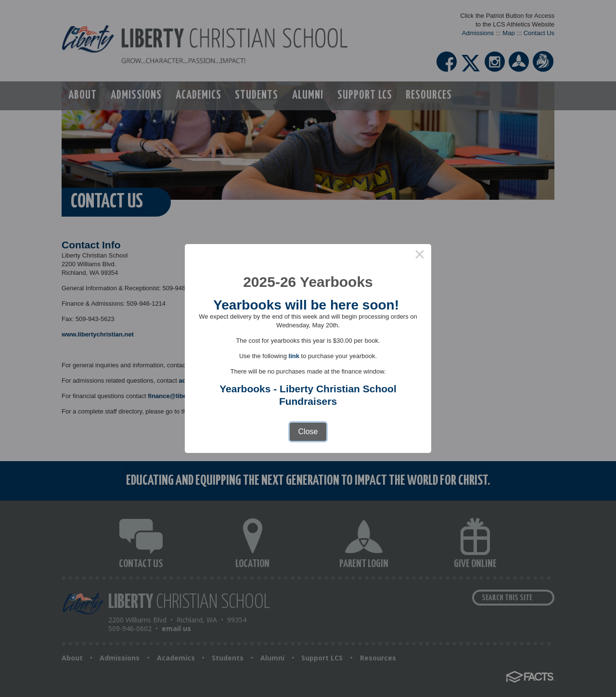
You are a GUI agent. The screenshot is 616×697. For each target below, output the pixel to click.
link (294, 356)
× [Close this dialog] (420, 256)
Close (308, 432)
